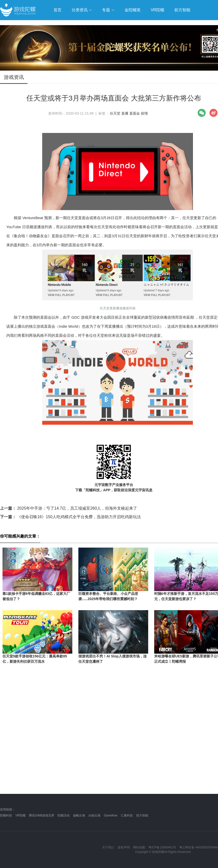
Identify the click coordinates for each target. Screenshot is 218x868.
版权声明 (124, 847)
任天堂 (115, 113)
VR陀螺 (20, 815)
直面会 (135, 113)
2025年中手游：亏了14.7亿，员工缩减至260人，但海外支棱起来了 (69, 508)
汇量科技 (127, 815)
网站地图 (139, 847)
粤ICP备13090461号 (162, 847)
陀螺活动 (64, 815)
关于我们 (108, 847)
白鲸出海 (94, 815)
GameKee (111, 815)
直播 (125, 113)
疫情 (144, 113)
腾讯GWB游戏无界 (42, 815)
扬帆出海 (79, 815)
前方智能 (142, 815)
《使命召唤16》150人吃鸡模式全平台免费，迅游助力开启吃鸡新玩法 (70, 517)
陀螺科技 (6, 815)
